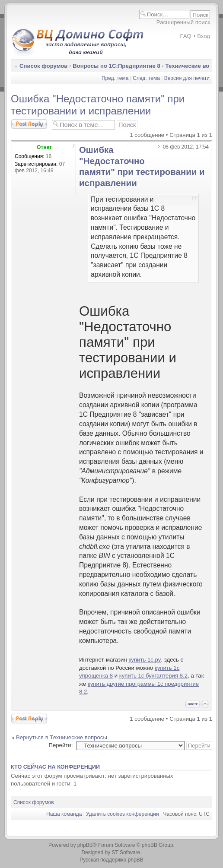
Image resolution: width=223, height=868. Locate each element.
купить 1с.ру (145, 660)
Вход (204, 36)
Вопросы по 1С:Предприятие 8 (116, 66)
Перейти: (61, 745)
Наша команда (64, 814)
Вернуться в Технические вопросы (62, 737)
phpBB (85, 845)
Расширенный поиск (183, 22)
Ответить (29, 124)
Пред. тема (115, 78)
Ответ (44, 147)
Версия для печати (187, 78)
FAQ (185, 36)
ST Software (126, 852)
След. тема (146, 78)
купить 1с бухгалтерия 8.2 (153, 676)
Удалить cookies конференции (123, 814)
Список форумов (43, 66)
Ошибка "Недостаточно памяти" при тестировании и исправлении (98, 105)
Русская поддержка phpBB (111, 860)
